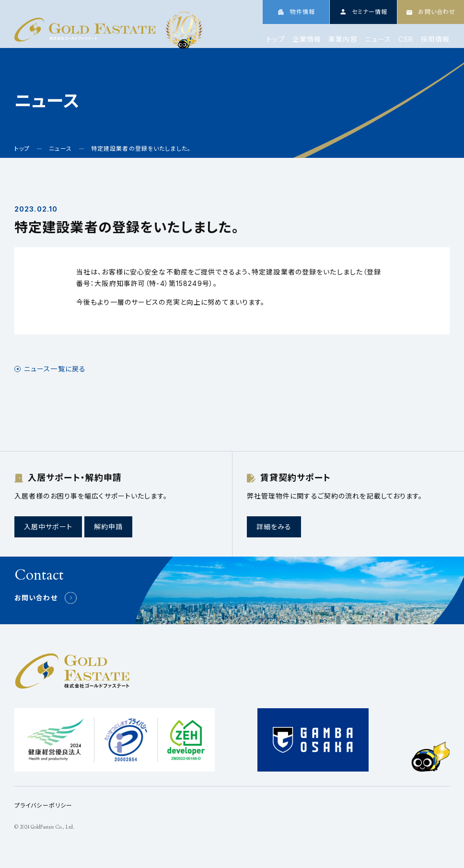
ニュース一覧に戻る (55, 369)
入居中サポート (48, 527)
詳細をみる (274, 527)
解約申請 (108, 527)
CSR (406, 39)
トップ (276, 39)
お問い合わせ (36, 598)
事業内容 (343, 39)
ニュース (378, 39)
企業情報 (307, 39)
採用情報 (435, 39)
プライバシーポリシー (43, 805)
